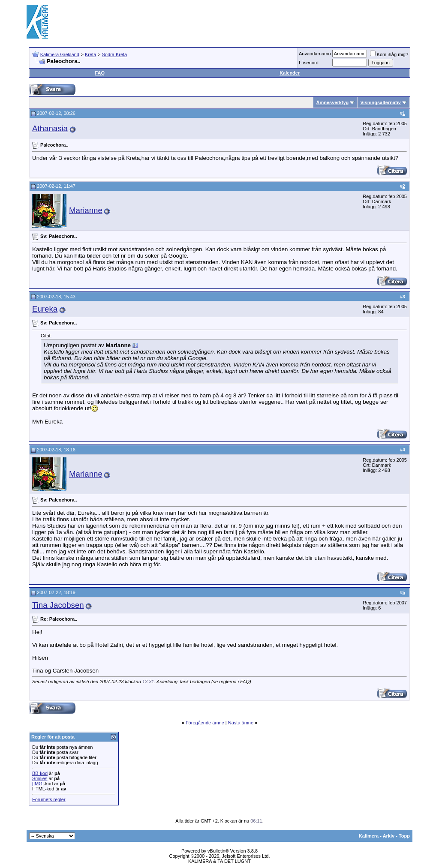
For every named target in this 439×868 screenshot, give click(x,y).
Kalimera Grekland (60, 54)
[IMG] (38, 784)
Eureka (45, 309)
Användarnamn (315, 54)
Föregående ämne (205, 723)
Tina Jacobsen (58, 605)
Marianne (86, 210)
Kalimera (369, 836)
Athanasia (50, 128)
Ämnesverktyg (332, 102)
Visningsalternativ (380, 102)
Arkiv (389, 836)
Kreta (90, 54)
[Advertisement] (256, 21)
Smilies (40, 778)
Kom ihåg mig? (389, 54)
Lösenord (309, 63)
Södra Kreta (114, 54)
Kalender (290, 73)
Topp (404, 836)
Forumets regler (49, 799)
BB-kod (40, 773)
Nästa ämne (241, 723)
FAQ (100, 73)
